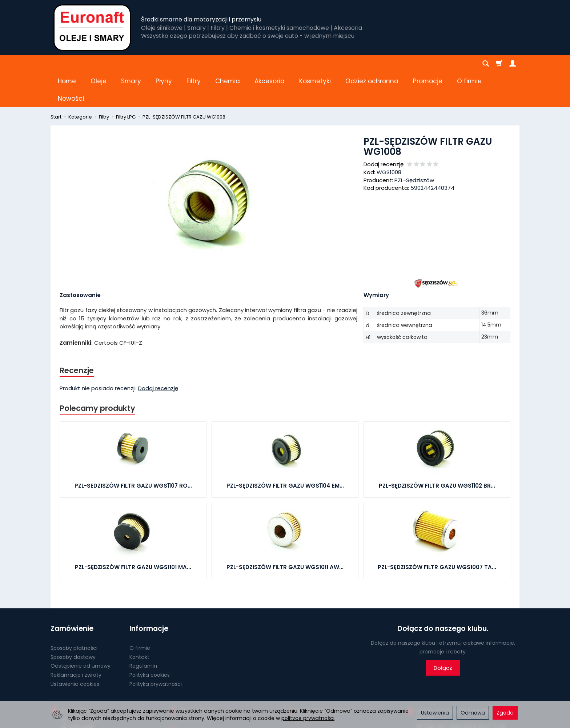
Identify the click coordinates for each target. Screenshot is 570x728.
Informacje (149, 594)
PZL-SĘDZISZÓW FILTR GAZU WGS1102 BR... (437, 451)
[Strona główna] (92, 27)
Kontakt (139, 622)
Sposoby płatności (74, 613)
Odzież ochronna (372, 64)
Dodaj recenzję (158, 353)
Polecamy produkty (97, 373)
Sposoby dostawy (73, 622)
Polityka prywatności (156, 649)
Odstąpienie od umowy (81, 631)
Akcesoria (270, 64)
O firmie (140, 613)
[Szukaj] (486, 64)
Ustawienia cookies (75, 649)
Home (67, 64)
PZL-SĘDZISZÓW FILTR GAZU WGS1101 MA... (133, 532)
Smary (131, 64)
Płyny (164, 64)
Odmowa (473, 713)
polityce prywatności (308, 718)
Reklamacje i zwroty (76, 640)
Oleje (99, 64)
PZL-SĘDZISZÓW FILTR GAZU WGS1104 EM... (285, 451)
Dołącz (443, 633)
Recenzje (77, 335)
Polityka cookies (150, 640)
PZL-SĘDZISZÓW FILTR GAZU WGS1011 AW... (285, 532)
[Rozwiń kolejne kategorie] (417, 64)
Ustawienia (435, 713)
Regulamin (143, 631)
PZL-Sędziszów (414, 145)
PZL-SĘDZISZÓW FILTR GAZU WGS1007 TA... (437, 532)
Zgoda (505, 713)
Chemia (228, 64)
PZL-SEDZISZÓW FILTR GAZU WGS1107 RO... (133, 451)
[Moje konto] (513, 64)
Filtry (194, 64)
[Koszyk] (499, 64)
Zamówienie (72, 594)
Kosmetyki (315, 64)
